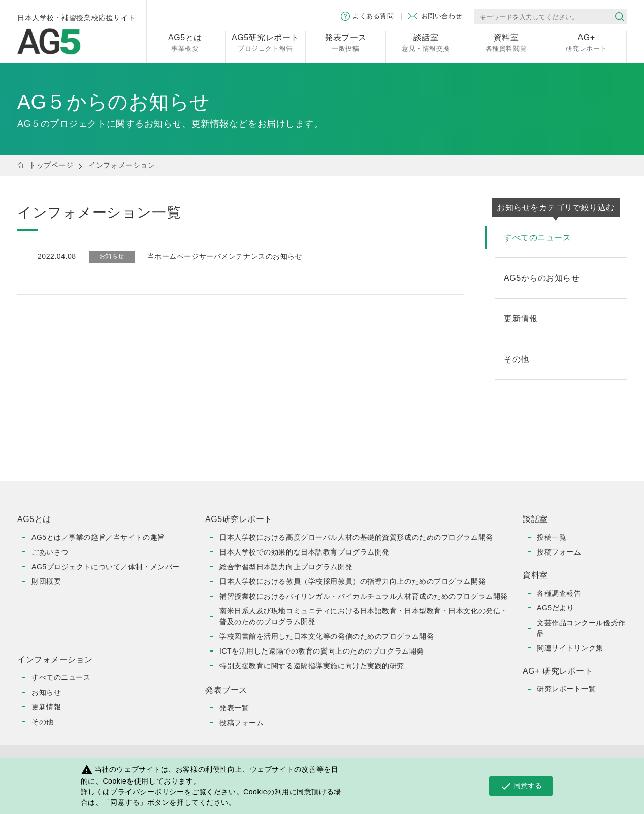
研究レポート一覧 (566, 689)
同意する (521, 786)
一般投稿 (346, 42)
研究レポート (586, 42)
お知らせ (46, 692)
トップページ (51, 165)
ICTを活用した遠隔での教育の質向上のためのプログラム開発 (322, 651)
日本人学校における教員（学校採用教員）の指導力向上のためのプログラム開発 (352, 581)
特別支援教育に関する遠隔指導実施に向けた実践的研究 (312, 666)
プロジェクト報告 (265, 42)
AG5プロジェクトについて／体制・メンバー (106, 567)
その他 (43, 722)
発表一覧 (234, 708)
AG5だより (555, 608)
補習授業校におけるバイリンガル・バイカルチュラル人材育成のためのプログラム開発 (364, 596)
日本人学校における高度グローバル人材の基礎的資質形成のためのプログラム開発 (356, 537)
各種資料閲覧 (506, 42)
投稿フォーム (241, 723)
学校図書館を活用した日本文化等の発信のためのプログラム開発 (327, 636)
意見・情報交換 (426, 42)
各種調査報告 (559, 593)
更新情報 (46, 707)
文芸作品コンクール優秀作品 (581, 628)
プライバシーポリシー (147, 792)
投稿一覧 (552, 537)
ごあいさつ (50, 552)
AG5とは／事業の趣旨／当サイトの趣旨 (98, 537)
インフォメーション (122, 165)
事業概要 (185, 42)
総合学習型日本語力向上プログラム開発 (286, 567)
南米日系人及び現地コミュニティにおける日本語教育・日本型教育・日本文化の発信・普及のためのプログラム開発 (364, 616)
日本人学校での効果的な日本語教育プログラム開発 (304, 552)
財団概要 (46, 581)
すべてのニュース (61, 677)
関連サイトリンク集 (570, 648)
